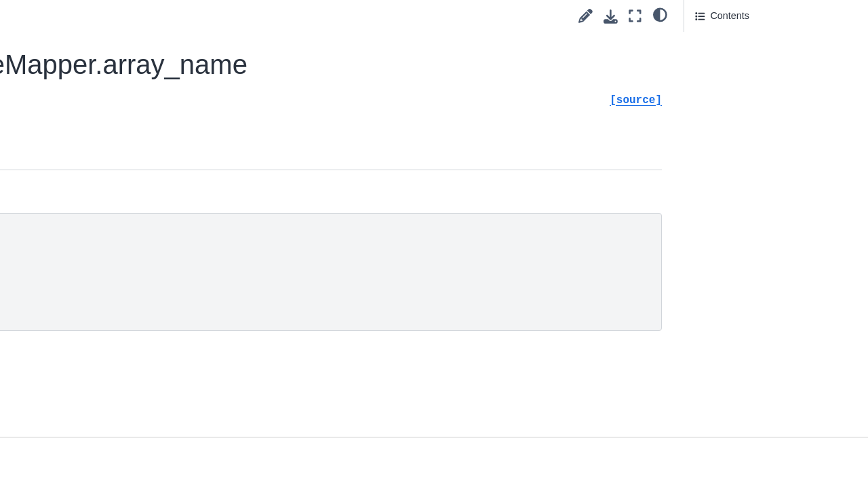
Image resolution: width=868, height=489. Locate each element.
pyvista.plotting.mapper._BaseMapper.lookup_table (106, 361)
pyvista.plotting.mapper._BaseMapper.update (104, 103)
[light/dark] (660, 14)
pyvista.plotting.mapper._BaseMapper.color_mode (104, 270)
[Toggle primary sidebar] (197, 16)
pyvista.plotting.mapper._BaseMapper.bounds (104, 195)
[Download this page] (611, 17)
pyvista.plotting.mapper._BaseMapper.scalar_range (104, 461)
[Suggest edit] (586, 16)
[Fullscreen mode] (635, 16)
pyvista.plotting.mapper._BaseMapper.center (104, 232)
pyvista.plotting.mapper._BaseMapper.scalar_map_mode (107, 407)
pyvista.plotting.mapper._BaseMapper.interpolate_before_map (104, 315)
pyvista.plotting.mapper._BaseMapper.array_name (106, 149)
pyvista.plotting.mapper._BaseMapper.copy (104, 65)
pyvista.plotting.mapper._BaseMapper (90, 28)
